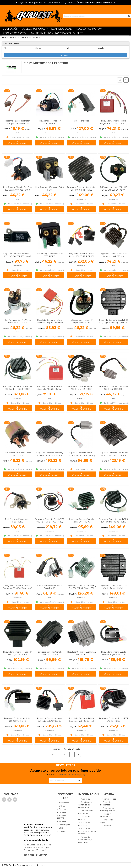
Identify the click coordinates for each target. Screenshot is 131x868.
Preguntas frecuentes (106, 803)
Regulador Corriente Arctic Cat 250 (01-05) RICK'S (18, 720)
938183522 (29, 855)
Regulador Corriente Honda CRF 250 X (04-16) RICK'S (113, 388)
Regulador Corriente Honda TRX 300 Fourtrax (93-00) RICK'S (18, 388)
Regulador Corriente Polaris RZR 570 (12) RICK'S (113, 720)
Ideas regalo (63, 825)
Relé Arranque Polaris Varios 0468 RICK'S (50, 587)
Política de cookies (84, 818)
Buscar (66, 55)
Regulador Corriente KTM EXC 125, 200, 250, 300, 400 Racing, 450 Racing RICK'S (81, 455)
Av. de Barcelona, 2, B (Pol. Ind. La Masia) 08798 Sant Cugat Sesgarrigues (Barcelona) (38, 847)
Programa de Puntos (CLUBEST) (109, 809)
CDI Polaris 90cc (81, 121)
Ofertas (61, 809)
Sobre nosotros (108, 799)
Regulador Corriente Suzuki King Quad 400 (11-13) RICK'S (81, 189)
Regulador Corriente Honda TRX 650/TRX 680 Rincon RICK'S (113, 454)
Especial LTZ (63, 812)
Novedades (63, 803)
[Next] (126, 80)
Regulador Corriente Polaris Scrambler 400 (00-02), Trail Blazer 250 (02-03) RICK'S (81, 721)
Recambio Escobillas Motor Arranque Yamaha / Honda (18, 122)
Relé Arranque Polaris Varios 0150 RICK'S (18, 521)
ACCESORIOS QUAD (34, 29)
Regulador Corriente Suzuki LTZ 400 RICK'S (81, 653)
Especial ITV (63, 822)
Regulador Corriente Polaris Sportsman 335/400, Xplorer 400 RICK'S (18, 588)
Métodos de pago (107, 821)
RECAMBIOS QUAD (61, 29)
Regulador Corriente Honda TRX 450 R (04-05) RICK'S (18, 653)
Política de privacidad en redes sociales (87, 831)
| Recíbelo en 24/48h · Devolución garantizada (45, 3)
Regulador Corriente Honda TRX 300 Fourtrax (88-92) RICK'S (113, 521)
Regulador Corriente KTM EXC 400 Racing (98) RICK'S (81, 388)
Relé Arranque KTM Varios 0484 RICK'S (50, 189)
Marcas (61, 831)
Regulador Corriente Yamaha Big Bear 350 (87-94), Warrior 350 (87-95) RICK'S (81, 588)
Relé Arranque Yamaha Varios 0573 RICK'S (50, 255)
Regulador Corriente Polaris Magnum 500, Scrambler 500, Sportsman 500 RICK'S (113, 124)
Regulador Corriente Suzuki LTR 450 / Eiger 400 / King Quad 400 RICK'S (113, 323)
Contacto (105, 826)
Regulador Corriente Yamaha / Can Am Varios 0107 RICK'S (50, 454)
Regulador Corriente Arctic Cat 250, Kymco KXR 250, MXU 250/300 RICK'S (113, 256)
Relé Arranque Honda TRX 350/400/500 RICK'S (81, 321)
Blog (60, 828)
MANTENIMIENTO (40, 33)
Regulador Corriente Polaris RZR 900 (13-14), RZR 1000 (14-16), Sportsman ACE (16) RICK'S (50, 522)
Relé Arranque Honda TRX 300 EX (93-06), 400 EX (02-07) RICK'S (113, 190)
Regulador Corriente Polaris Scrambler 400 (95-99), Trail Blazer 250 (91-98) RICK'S (50, 389)
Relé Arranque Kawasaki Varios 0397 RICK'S (18, 454)
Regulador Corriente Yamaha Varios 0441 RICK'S (81, 521)
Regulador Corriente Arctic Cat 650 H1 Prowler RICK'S (113, 587)
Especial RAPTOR (61, 817)
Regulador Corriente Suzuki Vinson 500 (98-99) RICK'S (113, 653)
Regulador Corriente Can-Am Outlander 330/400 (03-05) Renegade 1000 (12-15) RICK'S (50, 721)
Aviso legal (84, 799)
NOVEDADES (63, 33)
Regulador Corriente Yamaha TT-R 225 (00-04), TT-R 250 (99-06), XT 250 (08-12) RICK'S (18, 256)
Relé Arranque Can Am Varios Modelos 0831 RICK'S (18, 321)
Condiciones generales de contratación (85, 805)
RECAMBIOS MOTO (14, 33)
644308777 (42, 855)
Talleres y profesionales (106, 815)
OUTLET (78, 33)
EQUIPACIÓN (11, 29)
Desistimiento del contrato (86, 812)
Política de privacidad (84, 824)
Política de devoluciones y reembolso (85, 840)
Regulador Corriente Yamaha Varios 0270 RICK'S (50, 653)
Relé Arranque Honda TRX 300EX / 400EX (50, 122)
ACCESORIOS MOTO (88, 29)
